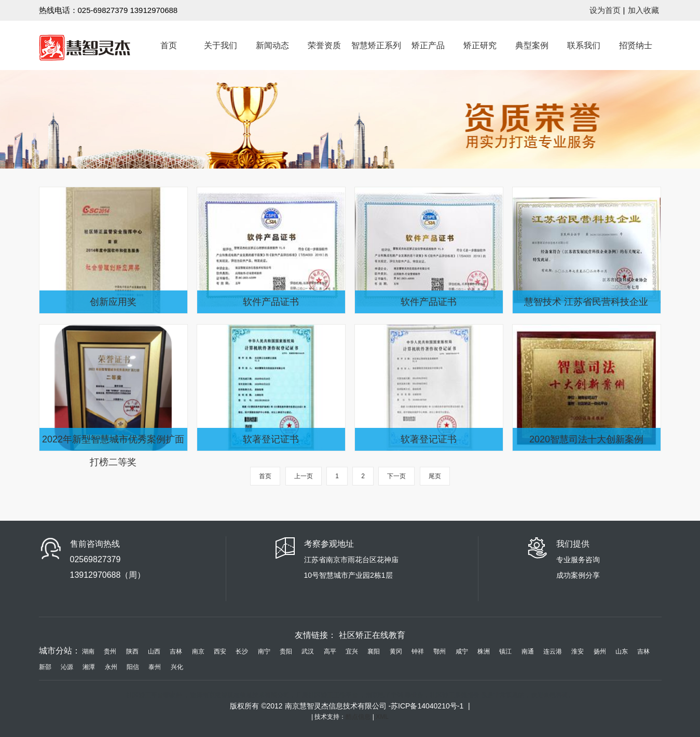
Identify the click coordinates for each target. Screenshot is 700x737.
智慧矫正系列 (376, 45)
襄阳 (374, 651)
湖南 (88, 651)
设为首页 (605, 10)
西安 (220, 651)
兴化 (177, 667)
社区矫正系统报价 (455, 695)
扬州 (600, 651)
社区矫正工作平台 (333, 695)
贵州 (110, 651)
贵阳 (286, 651)
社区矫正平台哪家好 (154, 695)
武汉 (308, 651)
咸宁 (462, 651)
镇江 (505, 651)
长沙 (242, 651)
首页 (169, 45)
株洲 (484, 651)
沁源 (67, 667)
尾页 (435, 476)
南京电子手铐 (385, 695)
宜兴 (352, 651)
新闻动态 (272, 45)
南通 (528, 651)
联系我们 (584, 45)
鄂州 (440, 651)
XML (382, 717)
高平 (330, 651)
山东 (622, 651)
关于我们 (221, 45)
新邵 (45, 667)
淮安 (578, 651)
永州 (111, 667)
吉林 (176, 651)
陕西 (132, 651)
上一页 (304, 476)
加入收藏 (643, 10)
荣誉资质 (324, 45)
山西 (154, 651)
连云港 (553, 651)
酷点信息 (359, 717)
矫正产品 (428, 45)
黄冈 (396, 651)
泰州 (155, 667)
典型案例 (532, 45)
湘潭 (89, 667)
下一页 (396, 476)
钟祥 (418, 651)
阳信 (133, 667)
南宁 (264, 651)
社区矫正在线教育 (372, 635)
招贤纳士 (636, 45)
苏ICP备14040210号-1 (428, 706)
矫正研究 (480, 45)
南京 (198, 651)
